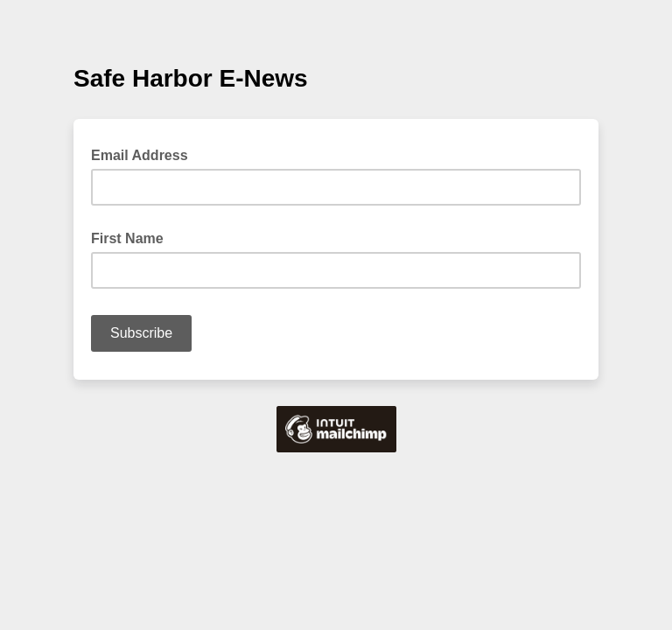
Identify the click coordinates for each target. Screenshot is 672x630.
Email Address (145, 154)
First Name (127, 238)
